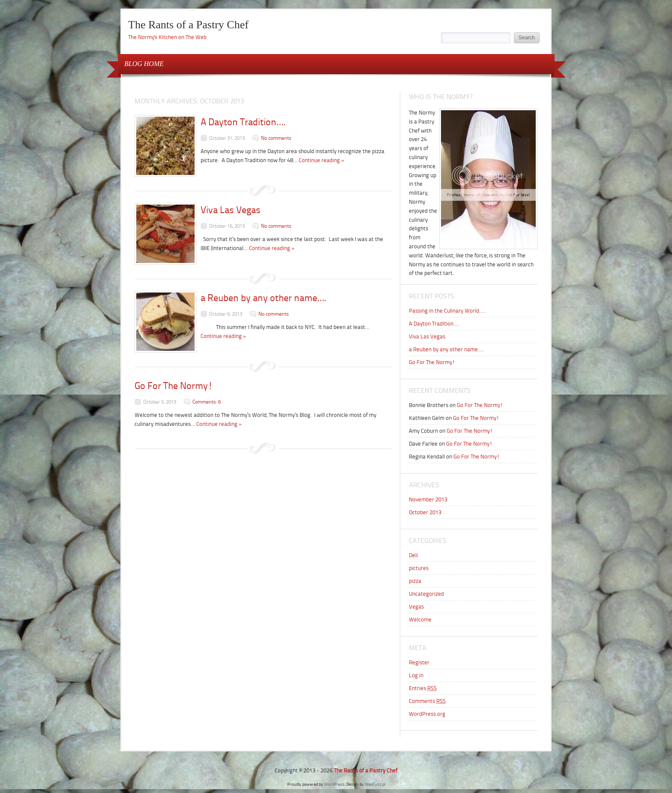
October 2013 (425, 512)
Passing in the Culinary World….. (447, 311)
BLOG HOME (144, 64)
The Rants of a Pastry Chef (188, 25)
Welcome (420, 620)
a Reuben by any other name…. (263, 298)
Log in (416, 675)
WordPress (334, 784)
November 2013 (428, 499)
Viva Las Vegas (231, 210)
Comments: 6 (207, 402)
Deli (413, 555)
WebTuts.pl (375, 784)
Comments (427, 701)
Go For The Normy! (174, 386)
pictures (419, 568)
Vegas (416, 607)
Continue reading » (322, 160)
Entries (423, 688)
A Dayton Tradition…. (243, 122)
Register (419, 662)
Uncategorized (426, 594)
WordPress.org (427, 714)
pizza (415, 581)
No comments (276, 138)
